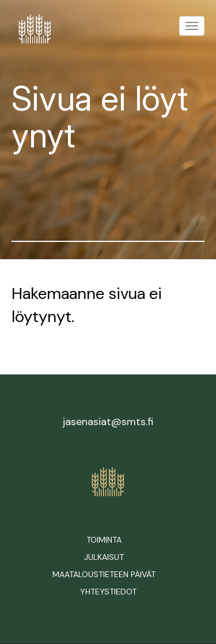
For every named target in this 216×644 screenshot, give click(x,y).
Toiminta (104, 540)
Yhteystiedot (108, 592)
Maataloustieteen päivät (104, 574)
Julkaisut (104, 557)
